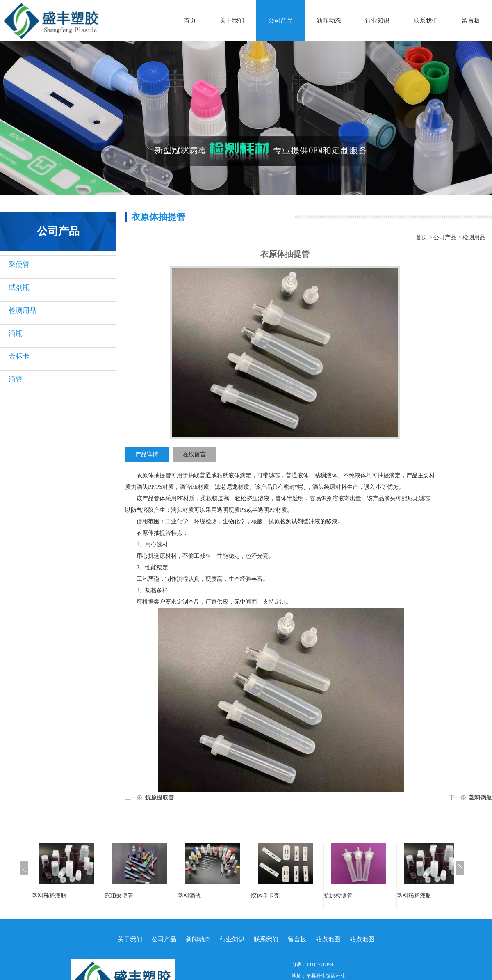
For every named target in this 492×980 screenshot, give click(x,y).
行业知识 (377, 21)
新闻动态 (329, 21)
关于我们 (232, 21)
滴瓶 (16, 333)
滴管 (16, 379)
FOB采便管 (119, 896)
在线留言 (194, 455)
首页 (190, 21)
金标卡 (19, 356)
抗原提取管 (159, 798)
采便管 (19, 264)
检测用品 (23, 310)
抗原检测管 (338, 896)
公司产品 (280, 21)
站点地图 (328, 939)
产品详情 (147, 455)
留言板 (471, 21)
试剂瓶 (19, 287)
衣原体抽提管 (154, 475)
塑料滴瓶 (481, 798)
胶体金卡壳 (265, 896)
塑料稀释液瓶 (49, 896)
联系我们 (426, 21)
